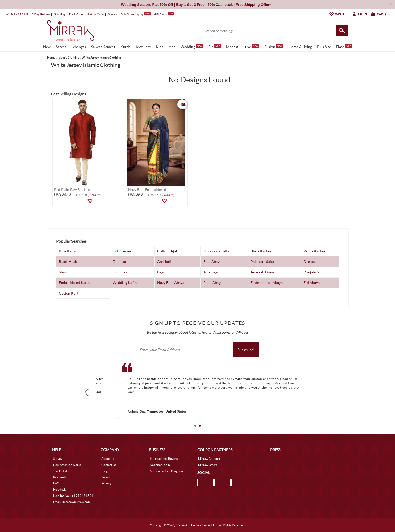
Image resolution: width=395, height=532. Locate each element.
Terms (106, 477)
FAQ (56, 483)
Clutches (120, 272)
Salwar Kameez (103, 47)
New (47, 47)
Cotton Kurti (69, 293)
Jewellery (143, 47)
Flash (344, 46)
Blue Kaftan (68, 251)
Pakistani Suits (262, 262)
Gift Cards (164, 14)
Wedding (192, 46)
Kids (160, 47)
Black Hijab (68, 262)
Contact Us (109, 465)
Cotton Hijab (168, 251)
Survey (112, 14)
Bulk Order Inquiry (132, 14)
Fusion (274, 46)
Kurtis (125, 47)
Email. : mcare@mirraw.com (72, 502)
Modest (232, 47)
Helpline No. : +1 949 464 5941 (74, 496)
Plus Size (324, 47)
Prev (88, 392)
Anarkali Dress (262, 272)
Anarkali (164, 262)
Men (172, 47)
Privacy (106, 483)
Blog (104, 471)
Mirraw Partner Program (166, 471)
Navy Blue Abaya (171, 283)
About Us (108, 459)
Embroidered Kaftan (75, 283)
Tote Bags (211, 272)
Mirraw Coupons (210, 459)
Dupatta (119, 262)
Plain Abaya (213, 283)
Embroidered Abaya (267, 283)
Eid (215, 46)
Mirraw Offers (208, 465)
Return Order (96, 14)
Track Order (76, 14)
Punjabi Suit (313, 272)
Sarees (61, 47)
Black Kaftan (261, 251)
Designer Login (160, 465)
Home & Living (300, 47)
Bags (161, 272)
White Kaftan (314, 251)
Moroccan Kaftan (217, 251)
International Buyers (164, 459)
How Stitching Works (67, 465)
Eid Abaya (312, 283)
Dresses (310, 262)
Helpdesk (59, 489)
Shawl (64, 272)
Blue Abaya (212, 262)
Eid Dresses (122, 251)
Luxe (251, 46)
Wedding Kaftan (126, 283)
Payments (60, 477)
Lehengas (79, 47)
